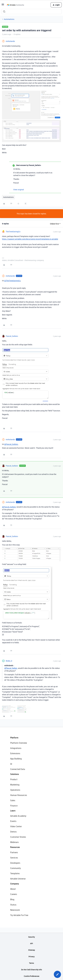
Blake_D (9, 661)
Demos (13, 832)
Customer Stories (18, 837)
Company (15, 884)
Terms (32, 963)
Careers (14, 894)
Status (13, 905)
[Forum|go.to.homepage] (15, 5)
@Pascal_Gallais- (11, 444)
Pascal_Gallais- (12, 336)
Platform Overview (19, 743)
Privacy (32, 956)
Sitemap (32, 950)
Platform (14, 738)
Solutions (15, 774)
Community (15, 868)
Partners (14, 852)
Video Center (16, 826)
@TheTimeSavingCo (12, 281)
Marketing (15, 785)
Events (13, 821)
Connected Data (18, 769)
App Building (16, 759)
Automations (9, 19)
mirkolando (10, 41)
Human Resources (19, 795)
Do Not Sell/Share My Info (32, 970)
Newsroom (15, 910)
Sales (13, 800)
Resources (15, 847)
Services (14, 858)
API (32, 943)
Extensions (15, 753)
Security (32, 937)
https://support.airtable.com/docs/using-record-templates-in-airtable (30, 239)
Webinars (14, 842)
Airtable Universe (18, 879)
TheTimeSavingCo (13, 232)
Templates (15, 873)
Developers (15, 863)
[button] (3, 5)
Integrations (16, 748)
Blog (12, 899)
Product (14, 779)
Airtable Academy (18, 816)
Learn (13, 811)
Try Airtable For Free (19, 915)
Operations (15, 790)
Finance (14, 806)
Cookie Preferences (32, 976)
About (13, 889)
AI (11, 764)
